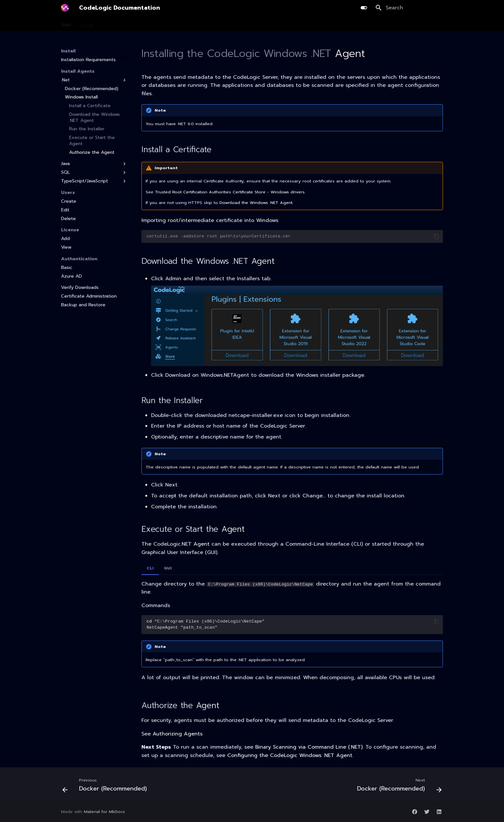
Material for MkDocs (104, 812)
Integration (256, 23)
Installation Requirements (88, 60)
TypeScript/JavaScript (94, 181)
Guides (284, 23)
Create (69, 201)
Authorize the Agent (92, 152)
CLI (150, 568)
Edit (65, 210)
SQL (94, 172)
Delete (68, 219)
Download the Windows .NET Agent (94, 117)
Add (65, 239)
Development (172, 23)
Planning (139, 23)
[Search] (409, 8)
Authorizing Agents (178, 734)
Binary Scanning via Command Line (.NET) (309, 747)
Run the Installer (87, 129)
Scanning (112, 23)
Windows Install (81, 97)
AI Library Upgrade (215, 23)
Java (94, 164)
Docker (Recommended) (92, 89)
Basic (67, 268)
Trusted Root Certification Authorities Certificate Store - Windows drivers (230, 192)
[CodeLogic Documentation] (65, 8)
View (66, 247)
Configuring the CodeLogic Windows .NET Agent (290, 755)
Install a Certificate (90, 106)
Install (87, 23)
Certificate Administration (89, 296)
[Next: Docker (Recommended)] (398, 786)
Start (66, 23)
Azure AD (72, 276)
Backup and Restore (83, 305)
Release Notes (316, 23)
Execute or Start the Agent (92, 141)
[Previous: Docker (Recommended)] (106, 786)
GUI (168, 568)
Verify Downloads (80, 288)
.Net (94, 80)
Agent (350, 54)
